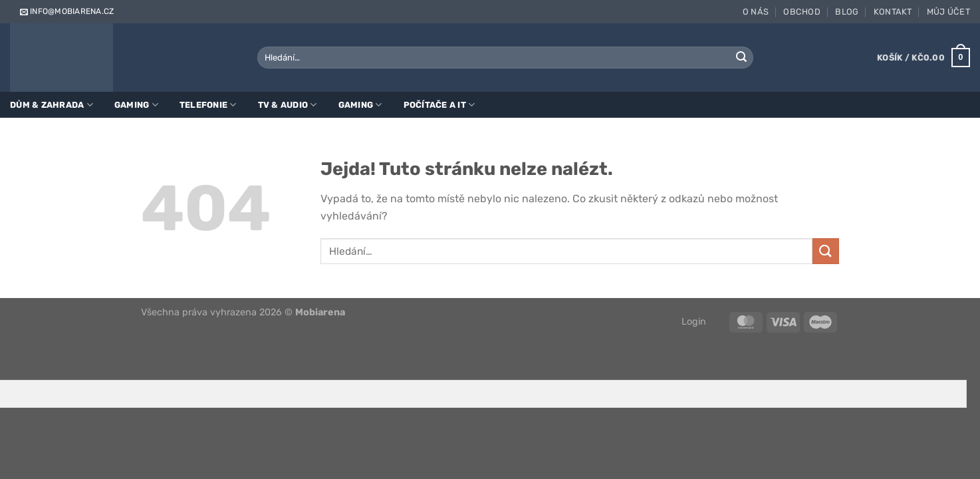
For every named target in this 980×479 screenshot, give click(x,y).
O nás (756, 12)
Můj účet (948, 12)
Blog (847, 12)
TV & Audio (288, 105)
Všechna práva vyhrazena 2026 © (243, 312)
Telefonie (208, 105)
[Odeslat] (741, 58)
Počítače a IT (439, 105)
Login (694, 322)
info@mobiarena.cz (66, 11)
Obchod (802, 12)
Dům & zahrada (52, 105)
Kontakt (893, 12)
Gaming (136, 105)
